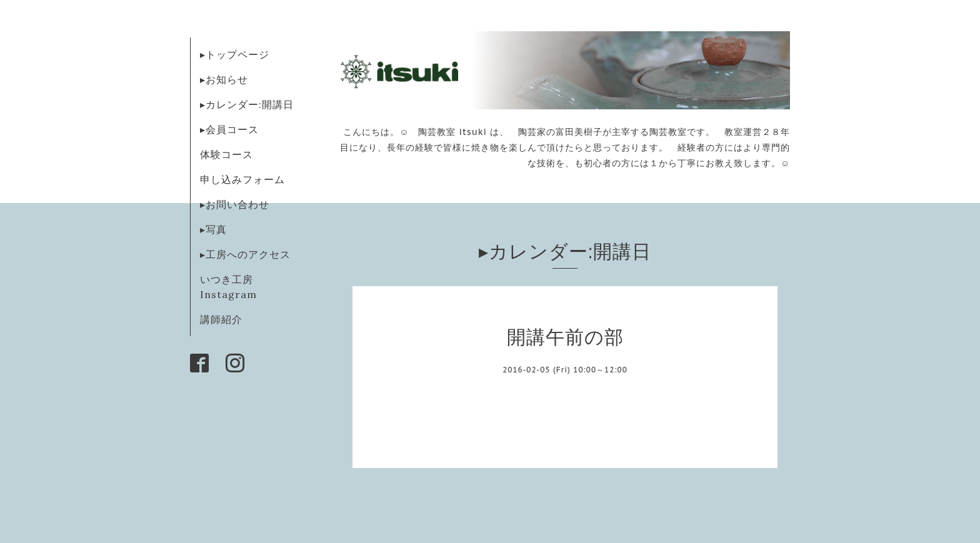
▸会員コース (229, 129)
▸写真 (213, 229)
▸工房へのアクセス (245, 254)
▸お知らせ (224, 79)
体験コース (227, 154)
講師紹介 (221, 319)
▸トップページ (235, 54)
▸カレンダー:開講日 (247, 104)
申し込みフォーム (242, 179)
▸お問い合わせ (235, 204)
